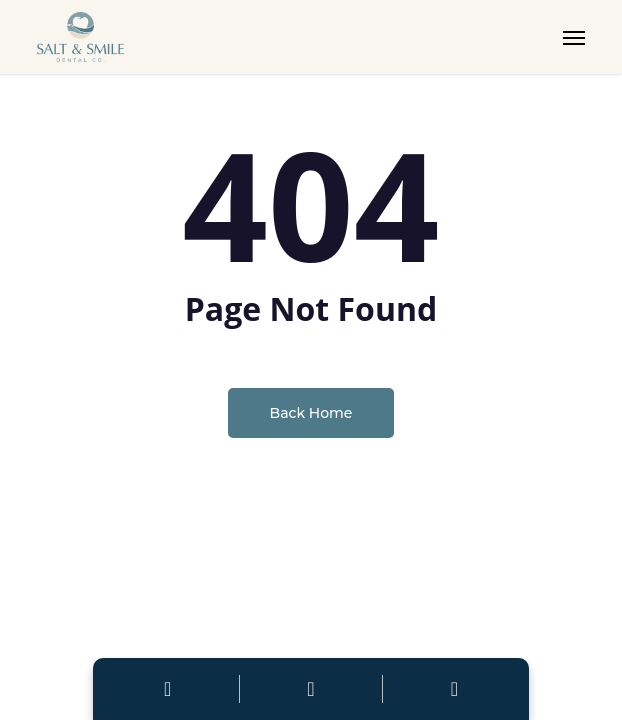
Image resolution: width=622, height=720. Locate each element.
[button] (574, 37)
